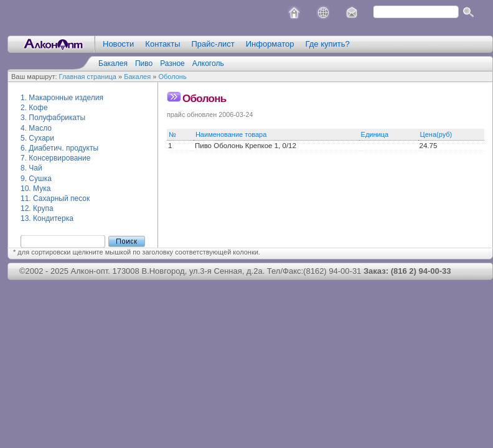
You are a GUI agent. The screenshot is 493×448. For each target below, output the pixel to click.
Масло (40, 128)
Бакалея (113, 63)
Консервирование (59, 158)
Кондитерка (53, 218)
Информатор (270, 44)
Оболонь (172, 77)
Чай (35, 168)
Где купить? (328, 44)
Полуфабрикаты (57, 118)
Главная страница (88, 77)
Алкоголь (208, 63)
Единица (378, 134)
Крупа (43, 208)
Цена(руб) (439, 134)
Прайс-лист (213, 44)
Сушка (40, 179)
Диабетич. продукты (63, 148)
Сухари (41, 138)
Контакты (162, 44)
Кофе (38, 108)
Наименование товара (234, 134)
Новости (118, 44)
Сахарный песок (61, 198)
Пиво (144, 63)
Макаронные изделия (66, 98)
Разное (172, 63)
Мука (42, 189)
